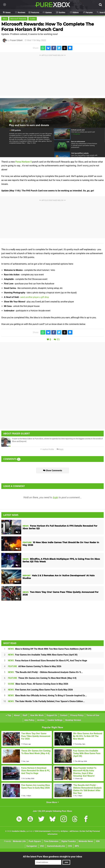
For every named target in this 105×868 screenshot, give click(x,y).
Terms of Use (93, 715)
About (17, 715)
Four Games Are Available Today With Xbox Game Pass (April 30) (43, 655)
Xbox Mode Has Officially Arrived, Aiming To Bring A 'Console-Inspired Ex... (47, 695)
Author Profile (47, 449)
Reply (60, 449)
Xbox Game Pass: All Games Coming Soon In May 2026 (38, 684)
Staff (25, 715)
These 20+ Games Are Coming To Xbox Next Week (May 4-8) (42, 678)
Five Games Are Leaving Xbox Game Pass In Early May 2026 (40, 690)
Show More (53, 802)
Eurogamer (32, 846)
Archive (41, 720)
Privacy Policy (77, 715)
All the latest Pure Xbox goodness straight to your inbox (52, 857)
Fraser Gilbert (16, 40)
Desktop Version (73, 720)
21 (17, 582)
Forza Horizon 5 (24, 162)
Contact (64, 715)
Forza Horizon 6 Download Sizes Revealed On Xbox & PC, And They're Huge (48, 661)
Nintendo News (86, 841)
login (55, 497)
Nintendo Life (19, 841)
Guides (33, 19)
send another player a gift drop (35, 297)
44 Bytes (64, 831)
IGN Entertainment (43, 831)
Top (8, 715)
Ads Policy (29, 720)
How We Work (37, 715)
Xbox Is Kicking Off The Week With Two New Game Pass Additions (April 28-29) (50, 649)
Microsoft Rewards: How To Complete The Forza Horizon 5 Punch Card (48, 27)
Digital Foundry (69, 841)
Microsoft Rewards (18, 19)
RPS (77, 846)
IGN (98, 841)
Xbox (5, 19)
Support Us (52, 715)
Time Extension (51, 841)
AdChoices (74, 831)
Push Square (35, 841)
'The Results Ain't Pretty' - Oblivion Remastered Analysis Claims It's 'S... (45, 672)
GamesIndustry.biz (56, 846)
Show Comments (53, 470)
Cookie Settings (55, 720)
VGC (42, 846)
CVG (70, 846)
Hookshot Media (19, 831)
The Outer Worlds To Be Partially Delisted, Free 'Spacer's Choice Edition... (46, 701)
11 (58, 340)
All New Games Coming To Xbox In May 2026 (35, 666)
